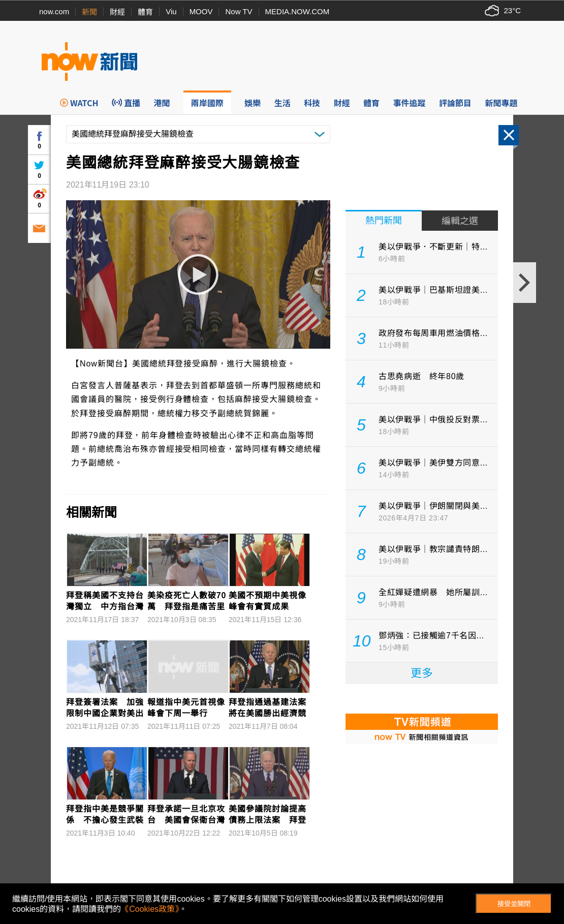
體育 (145, 12)
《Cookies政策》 (150, 909)
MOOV (201, 11)
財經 (117, 12)
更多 (422, 673)
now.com (54, 11)
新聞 (89, 12)
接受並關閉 (514, 904)
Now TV (239, 11)
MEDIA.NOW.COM (297, 11)
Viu (171, 11)
